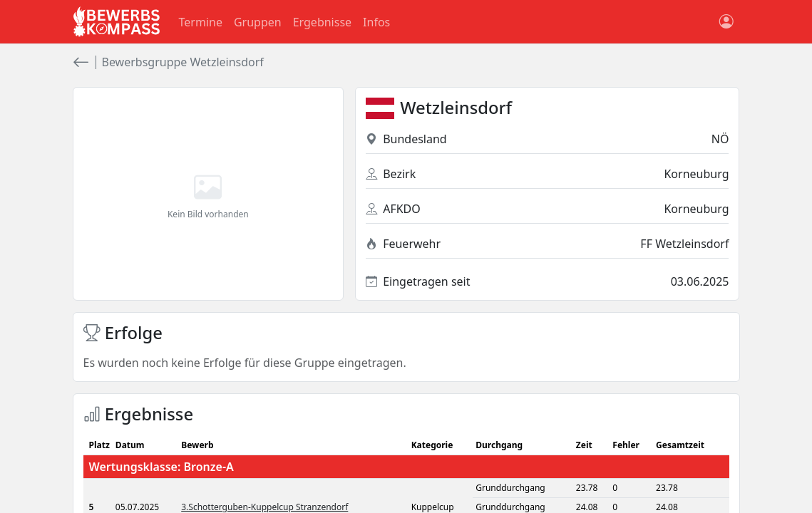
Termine (201, 22)
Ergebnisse (322, 22)
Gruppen (258, 22)
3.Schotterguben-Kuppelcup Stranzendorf (264, 507)
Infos (376, 22)
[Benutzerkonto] (726, 22)
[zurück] (81, 63)
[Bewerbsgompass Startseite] (117, 22)
